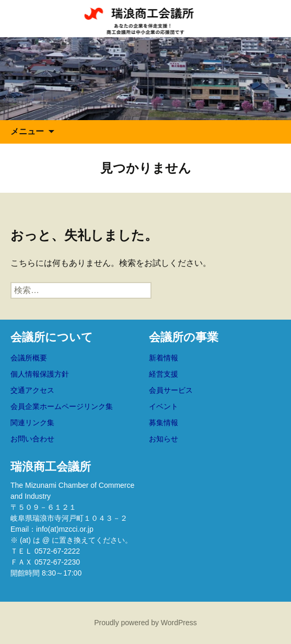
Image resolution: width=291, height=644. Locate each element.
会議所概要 (29, 358)
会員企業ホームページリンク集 (62, 406)
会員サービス (171, 390)
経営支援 (164, 374)
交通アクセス (32, 390)
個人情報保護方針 (40, 374)
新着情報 (164, 358)
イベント (164, 406)
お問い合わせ (32, 439)
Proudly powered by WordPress (145, 623)
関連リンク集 (32, 423)
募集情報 (164, 423)
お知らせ (164, 439)
